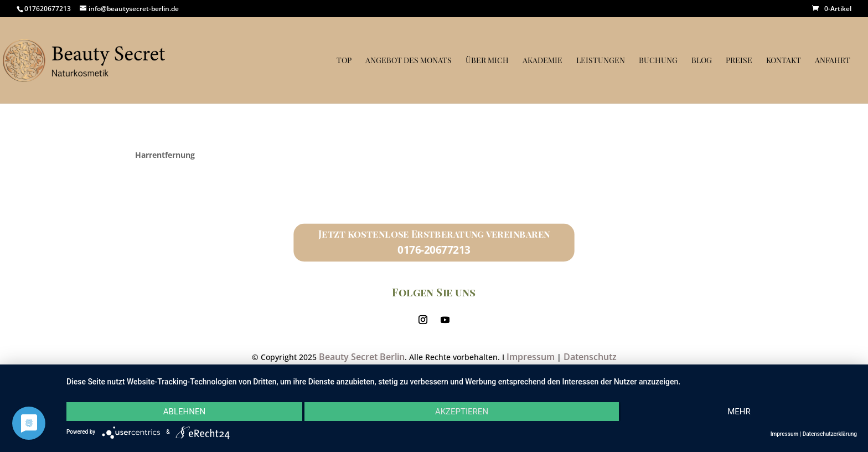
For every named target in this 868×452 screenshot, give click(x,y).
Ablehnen (184, 412)
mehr (739, 412)
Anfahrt (833, 61)
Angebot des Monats (409, 61)
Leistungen (601, 61)
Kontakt (784, 61)
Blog (702, 61)
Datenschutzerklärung (830, 434)
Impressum (531, 357)
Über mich (487, 61)
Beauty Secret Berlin (362, 357)
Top (344, 61)
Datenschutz (590, 357)
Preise (739, 61)
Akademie (542, 61)
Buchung (658, 61)
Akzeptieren (462, 412)
